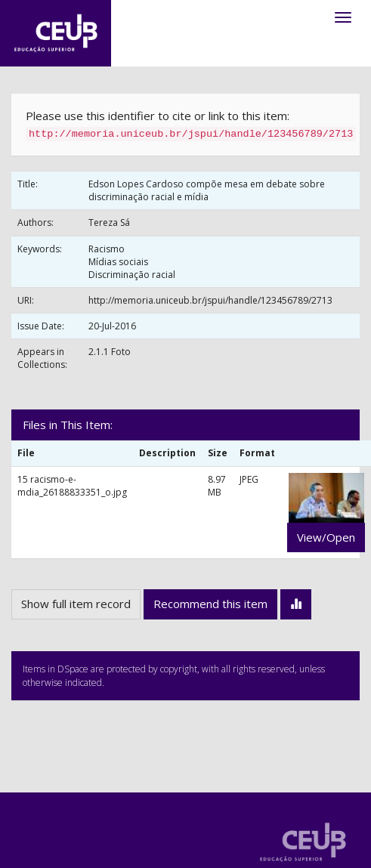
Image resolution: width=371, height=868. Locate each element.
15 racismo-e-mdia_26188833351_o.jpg (72, 486)
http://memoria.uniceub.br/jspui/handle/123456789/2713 (210, 300)
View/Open (326, 537)
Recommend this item (210, 604)
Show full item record (76, 604)
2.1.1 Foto (110, 352)
